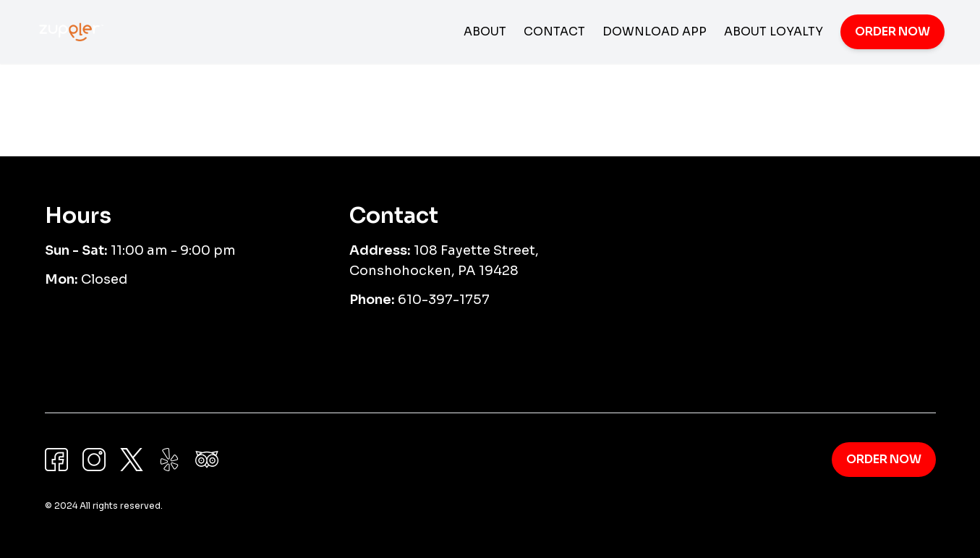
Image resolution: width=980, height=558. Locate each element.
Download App (655, 31)
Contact (554, 31)
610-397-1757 (444, 300)
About (485, 31)
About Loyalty (774, 31)
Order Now (892, 31)
